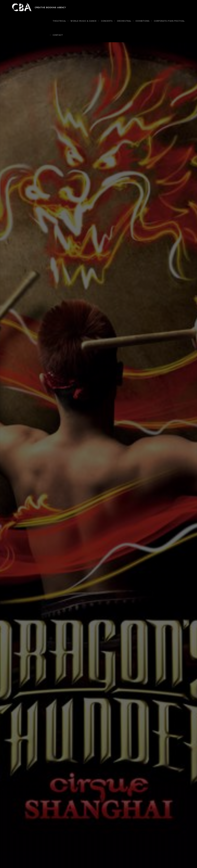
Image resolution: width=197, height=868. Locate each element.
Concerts (107, 21)
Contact (58, 35)
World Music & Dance (84, 21)
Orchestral (124, 21)
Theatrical (59, 21)
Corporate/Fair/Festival (169, 21)
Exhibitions (143, 21)
